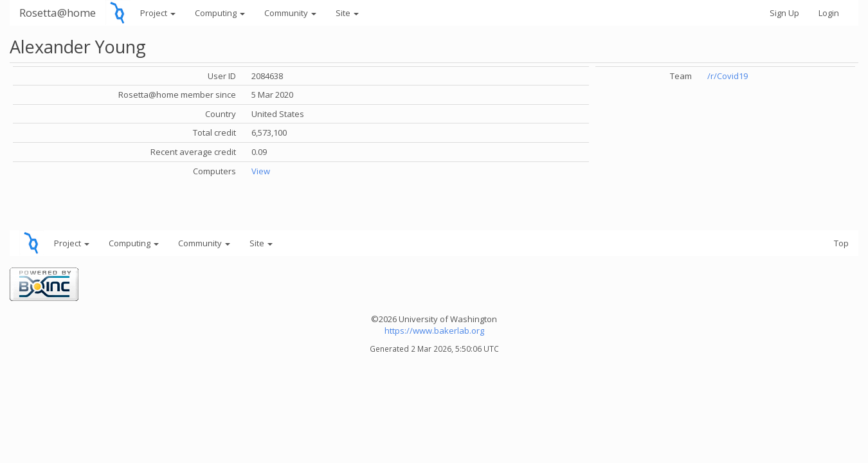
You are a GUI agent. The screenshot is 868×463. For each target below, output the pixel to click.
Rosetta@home (58, 13)
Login (829, 13)
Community (290, 13)
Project (158, 13)
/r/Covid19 (728, 76)
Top (841, 243)
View (261, 171)
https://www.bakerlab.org (434, 331)
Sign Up (784, 13)
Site (347, 13)
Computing (220, 13)
